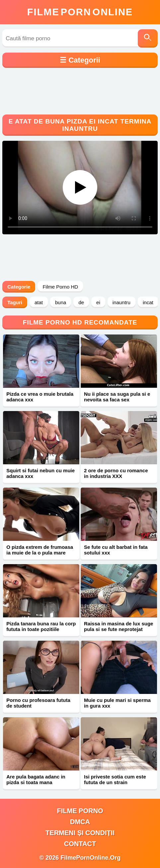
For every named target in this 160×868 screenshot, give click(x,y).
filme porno (80, 811)
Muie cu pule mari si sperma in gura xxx (117, 703)
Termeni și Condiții (80, 833)
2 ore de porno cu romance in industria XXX (116, 473)
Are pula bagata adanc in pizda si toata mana (36, 779)
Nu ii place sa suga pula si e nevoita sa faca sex (117, 397)
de (81, 302)
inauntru (121, 302)
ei (98, 302)
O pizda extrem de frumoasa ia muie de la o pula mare (40, 550)
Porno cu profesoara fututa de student (38, 703)
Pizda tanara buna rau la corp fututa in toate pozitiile (41, 626)
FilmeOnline (80, 12)
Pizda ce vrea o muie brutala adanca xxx (40, 397)
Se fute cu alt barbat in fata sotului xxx (116, 550)
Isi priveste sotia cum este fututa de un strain (115, 779)
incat (148, 302)
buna (61, 302)
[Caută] (148, 38)
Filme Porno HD (60, 287)
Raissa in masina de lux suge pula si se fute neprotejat (119, 626)
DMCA (80, 822)
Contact (80, 844)
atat (39, 302)
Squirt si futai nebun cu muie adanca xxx (40, 473)
